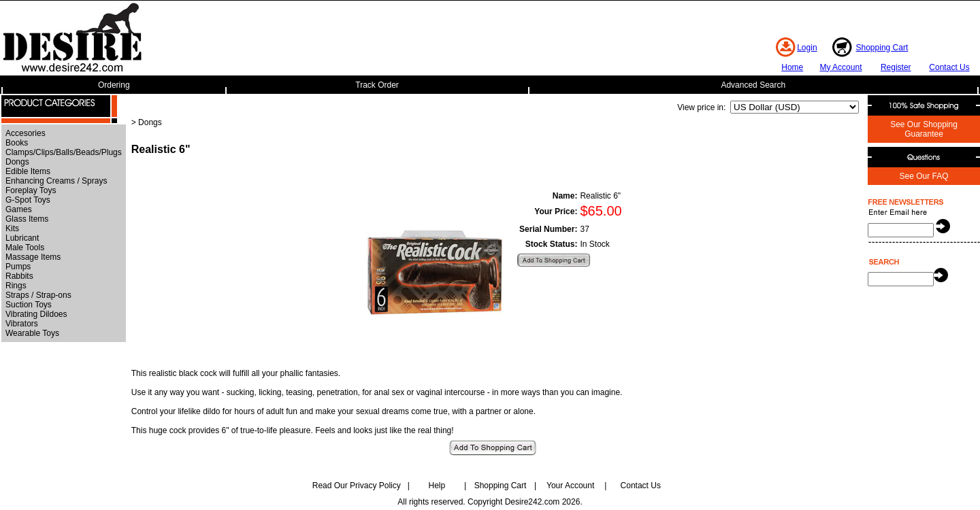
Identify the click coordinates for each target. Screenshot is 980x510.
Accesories (26, 133)
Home (792, 67)
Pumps (18, 267)
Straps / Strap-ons (38, 295)
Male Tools (25, 248)
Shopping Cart (882, 48)
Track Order (377, 85)
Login (807, 48)
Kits (12, 228)
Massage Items (33, 257)
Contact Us (949, 67)
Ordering (114, 85)
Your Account (570, 486)
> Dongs (147, 122)
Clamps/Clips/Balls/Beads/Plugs (64, 152)
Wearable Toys (32, 333)
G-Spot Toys (28, 200)
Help (437, 486)
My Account (840, 67)
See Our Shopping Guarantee (924, 129)
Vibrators (22, 324)
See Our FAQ (924, 176)
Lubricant (22, 238)
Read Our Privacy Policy (357, 486)
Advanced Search (753, 85)
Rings (16, 286)
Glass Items (27, 219)
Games (19, 209)
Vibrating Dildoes (36, 314)
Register (896, 67)
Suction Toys (29, 305)
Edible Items (28, 171)
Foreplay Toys (31, 190)
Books (17, 143)
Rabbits (19, 276)
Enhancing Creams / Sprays (56, 181)
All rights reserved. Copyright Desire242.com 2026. (490, 502)
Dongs (17, 162)
